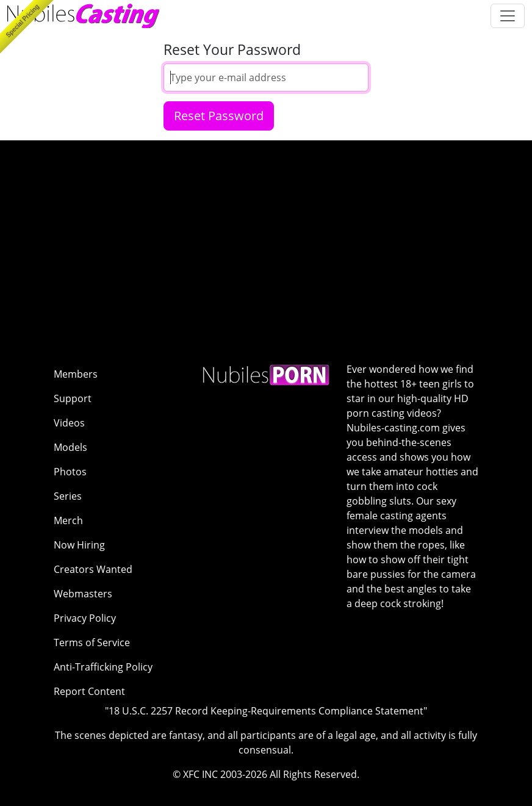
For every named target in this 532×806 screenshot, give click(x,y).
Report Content (89, 691)
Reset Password (219, 116)
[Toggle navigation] (508, 16)
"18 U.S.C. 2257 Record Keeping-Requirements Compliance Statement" (266, 711)
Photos (70, 472)
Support (73, 398)
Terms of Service (92, 642)
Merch (68, 520)
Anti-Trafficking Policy (103, 667)
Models (70, 447)
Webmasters (83, 594)
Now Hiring (79, 545)
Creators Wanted (93, 569)
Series (68, 496)
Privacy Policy (85, 618)
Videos (69, 423)
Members (76, 374)
